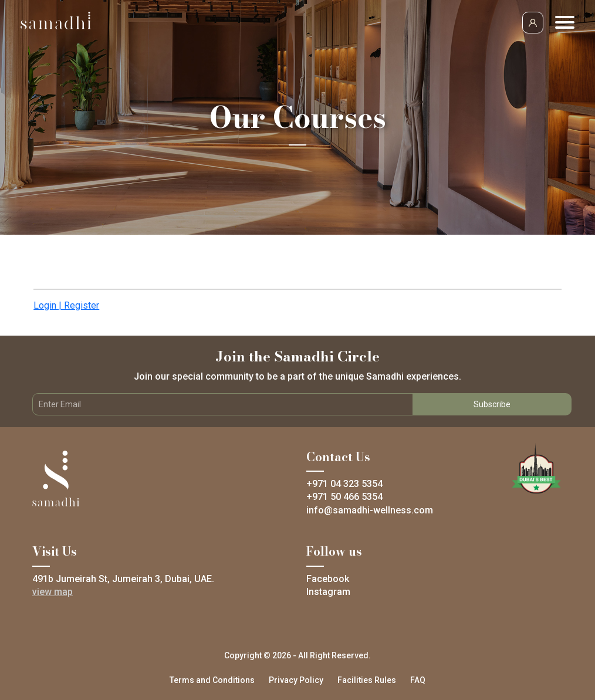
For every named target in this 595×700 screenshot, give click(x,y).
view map (53, 592)
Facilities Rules (367, 680)
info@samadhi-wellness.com (370, 510)
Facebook (328, 579)
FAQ (418, 680)
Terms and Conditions (212, 680)
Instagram (328, 592)
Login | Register (66, 305)
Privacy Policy (296, 680)
